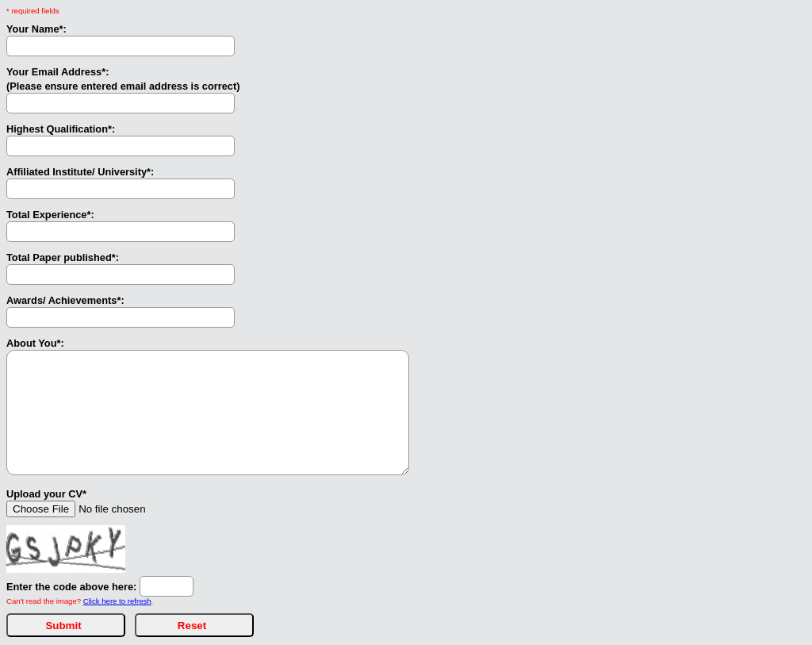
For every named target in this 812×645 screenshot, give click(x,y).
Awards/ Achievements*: (65, 300)
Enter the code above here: (71, 587)
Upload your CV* (46, 494)
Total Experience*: (50, 215)
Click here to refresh (117, 601)
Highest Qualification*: (61, 129)
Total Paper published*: (63, 257)
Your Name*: (36, 29)
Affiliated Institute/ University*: (80, 172)
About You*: (35, 343)
